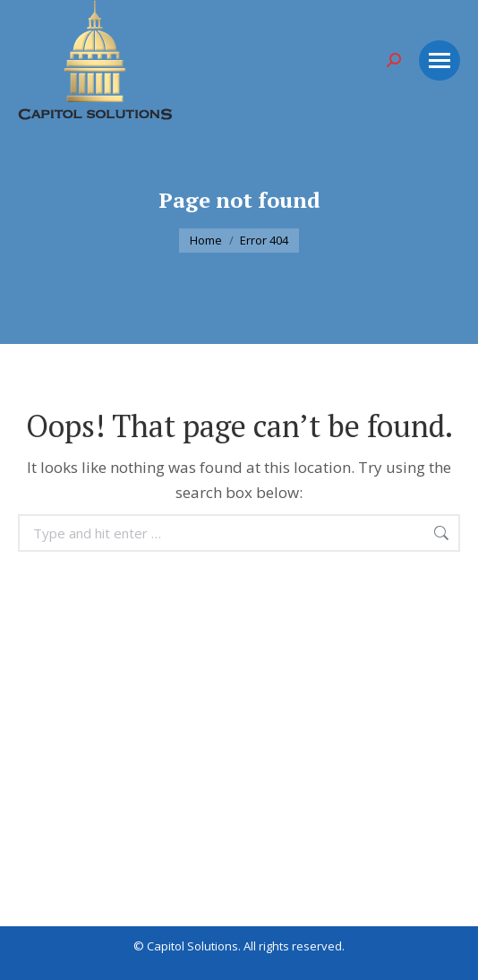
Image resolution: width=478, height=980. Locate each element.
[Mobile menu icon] (440, 60)
